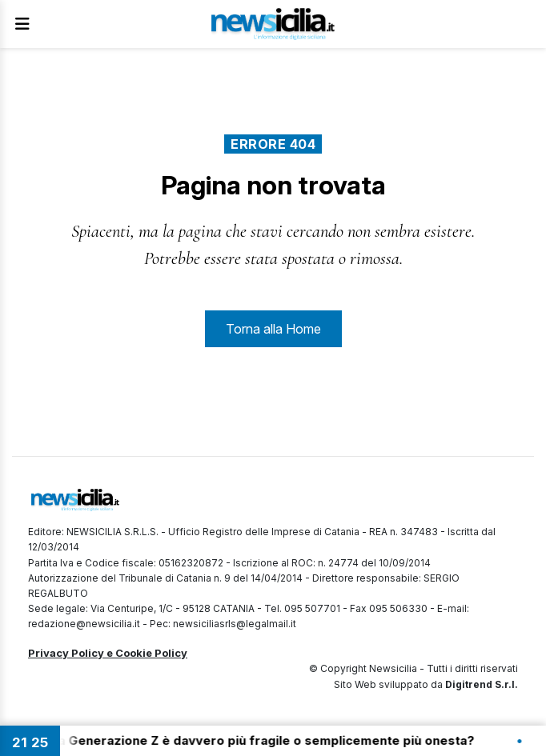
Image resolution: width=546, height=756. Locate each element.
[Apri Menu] (22, 24)
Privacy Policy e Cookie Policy (108, 653)
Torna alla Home (273, 329)
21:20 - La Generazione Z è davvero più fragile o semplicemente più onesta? (251, 740)
